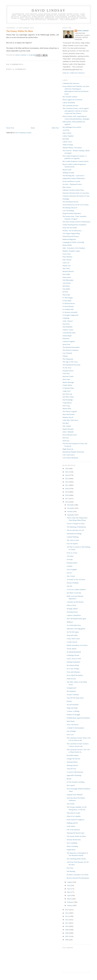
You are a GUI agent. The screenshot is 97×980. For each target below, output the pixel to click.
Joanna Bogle (67, 336)
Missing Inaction (72, 765)
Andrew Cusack (68, 330)
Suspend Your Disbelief (75, 795)
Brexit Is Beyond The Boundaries (78, 878)
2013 (67, 916)
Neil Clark (66, 268)
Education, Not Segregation (76, 629)
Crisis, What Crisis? (73, 639)
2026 (67, 469)
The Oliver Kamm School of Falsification (76, 222)
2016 (67, 502)
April (69, 895)
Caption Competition (74, 615)
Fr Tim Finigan (68, 298)
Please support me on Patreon (72, 100)
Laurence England (69, 341)
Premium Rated (72, 563)
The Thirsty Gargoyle (70, 411)
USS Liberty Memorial (70, 458)
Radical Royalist (68, 429)
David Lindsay (49, 10)
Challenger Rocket (73, 655)
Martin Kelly (67, 408)
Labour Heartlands (69, 103)
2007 (67, 936)
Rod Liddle (66, 274)
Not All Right (71, 731)
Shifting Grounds (68, 173)
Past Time (70, 868)
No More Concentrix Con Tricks (77, 875)
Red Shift (66, 139)
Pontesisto (66, 338)
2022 (67, 482)
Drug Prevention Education (72, 213)
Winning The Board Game (76, 833)
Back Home (71, 721)
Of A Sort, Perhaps (73, 669)
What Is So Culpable (74, 816)
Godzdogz (66, 318)
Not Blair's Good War (74, 593)
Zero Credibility (72, 843)
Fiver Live (70, 735)
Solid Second (71, 679)
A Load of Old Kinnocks (75, 772)
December (71, 505)
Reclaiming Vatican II (70, 208)
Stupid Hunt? (71, 850)
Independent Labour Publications (74, 178)
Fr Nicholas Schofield (70, 312)
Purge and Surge (72, 708)
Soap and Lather (72, 635)
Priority (69, 701)
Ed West (65, 292)
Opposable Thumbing (74, 775)
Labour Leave (67, 142)
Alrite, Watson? (68, 321)
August (70, 882)
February (70, 902)
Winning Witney (72, 762)
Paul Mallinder (68, 327)
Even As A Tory (72, 553)
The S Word (71, 576)
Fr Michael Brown (69, 303)
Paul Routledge (68, 400)
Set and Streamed (72, 705)
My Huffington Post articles (72, 127)
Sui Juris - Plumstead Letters (72, 184)
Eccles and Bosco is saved (71, 181)
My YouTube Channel (70, 97)
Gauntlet (70, 566)
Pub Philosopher (68, 280)
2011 (67, 923)
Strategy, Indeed (72, 609)
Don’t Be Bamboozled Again (76, 619)
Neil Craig (66, 406)
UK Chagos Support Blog (71, 233)
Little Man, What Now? (71, 420)
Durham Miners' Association (72, 148)
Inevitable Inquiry (73, 755)
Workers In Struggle (73, 715)
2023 (67, 479)
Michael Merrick (68, 271)
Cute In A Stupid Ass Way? (76, 524)
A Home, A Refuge (73, 711)
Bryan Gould (67, 170)
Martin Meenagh (68, 382)
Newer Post (10, 128)
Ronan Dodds (67, 245)
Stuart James (67, 277)
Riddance (70, 622)
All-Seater (70, 556)
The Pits (69, 586)
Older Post (55, 128)
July (69, 885)
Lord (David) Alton (69, 333)
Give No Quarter (72, 544)
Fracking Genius (72, 612)
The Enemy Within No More (76, 836)
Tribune (65, 356)
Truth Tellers (71, 826)
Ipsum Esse (66, 344)
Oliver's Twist (71, 605)
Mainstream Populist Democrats (73, 452)
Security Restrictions (74, 840)
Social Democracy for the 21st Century (76, 205)
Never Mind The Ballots (75, 675)
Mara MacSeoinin (69, 414)
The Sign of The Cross (70, 362)
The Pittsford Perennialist (71, 347)
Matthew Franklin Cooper (71, 251)
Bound (69, 779)
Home (33, 128)
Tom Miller (66, 289)
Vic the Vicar (67, 368)
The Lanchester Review (70, 106)
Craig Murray (67, 403)
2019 (67, 492)
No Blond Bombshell (74, 652)
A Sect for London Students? (76, 589)
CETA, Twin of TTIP (74, 659)
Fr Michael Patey (68, 388)
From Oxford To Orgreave (75, 820)
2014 (67, 913)
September (71, 515)
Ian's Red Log (67, 394)
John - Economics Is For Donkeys (74, 248)
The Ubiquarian (68, 359)
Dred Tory (66, 441)
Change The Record (73, 759)
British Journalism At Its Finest (77, 645)
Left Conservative (69, 455)
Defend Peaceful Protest (71, 236)
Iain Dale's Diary (68, 397)
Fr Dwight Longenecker (71, 315)
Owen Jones (67, 254)
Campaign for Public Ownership (73, 242)
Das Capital (71, 785)
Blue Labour (67, 187)
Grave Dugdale (72, 569)
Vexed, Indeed (71, 649)
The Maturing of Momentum (76, 527)
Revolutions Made (73, 665)
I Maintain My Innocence (71, 83)
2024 (67, 475)
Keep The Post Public (70, 228)
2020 (67, 489)
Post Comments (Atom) (23, 133)
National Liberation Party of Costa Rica (76, 193)
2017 (67, 499)
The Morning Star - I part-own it (73, 176)
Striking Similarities (73, 662)
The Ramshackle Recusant (71, 365)
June (69, 889)
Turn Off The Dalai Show (75, 698)
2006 (67, 940)
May (69, 892)
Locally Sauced (72, 642)
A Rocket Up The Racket (75, 602)
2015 (67, 910)
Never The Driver (73, 725)
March (70, 899)
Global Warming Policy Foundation (74, 225)
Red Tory (66, 438)
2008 (67, 933)
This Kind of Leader (73, 813)
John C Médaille (68, 432)
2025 (67, 472)
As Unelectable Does (74, 625)
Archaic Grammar (73, 695)
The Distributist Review (71, 202)
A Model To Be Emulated (75, 728)
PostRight (66, 199)
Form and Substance (73, 672)
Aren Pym (66, 130)
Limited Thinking (73, 537)
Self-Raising (71, 871)
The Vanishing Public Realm (76, 859)
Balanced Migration (69, 239)
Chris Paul (66, 373)
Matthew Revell (68, 417)
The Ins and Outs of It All (75, 530)
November (71, 508)
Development (71, 691)
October (70, 511)
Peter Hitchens (67, 257)
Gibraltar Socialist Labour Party (73, 190)
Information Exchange (74, 534)
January (70, 905)
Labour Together (68, 136)
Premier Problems (73, 583)
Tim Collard (67, 426)
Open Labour (67, 133)
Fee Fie (69, 573)
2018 (67, 495)
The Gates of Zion (73, 540)
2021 (67, 485)
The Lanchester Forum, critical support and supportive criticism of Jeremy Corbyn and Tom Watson (76, 111)
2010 (67, 926)
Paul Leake (66, 295)
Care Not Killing (68, 211)
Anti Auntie (71, 804)
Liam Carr (66, 263)
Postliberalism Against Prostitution (78, 718)
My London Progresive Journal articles (76, 161)
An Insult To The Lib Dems (76, 579)
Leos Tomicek (67, 353)
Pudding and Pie (72, 823)
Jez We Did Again (73, 632)
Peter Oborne (67, 260)
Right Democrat (68, 449)
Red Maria (66, 286)
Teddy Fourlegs (68, 145)
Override (70, 559)
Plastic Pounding (72, 846)
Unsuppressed (71, 688)
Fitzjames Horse (68, 371)
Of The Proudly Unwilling (75, 782)
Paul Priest (66, 324)
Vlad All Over (71, 769)
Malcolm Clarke (68, 376)
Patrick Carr (67, 266)
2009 (67, 930)
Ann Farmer (67, 283)
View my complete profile (74, 73)
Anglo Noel (66, 391)
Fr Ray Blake (67, 301)
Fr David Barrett (68, 306)
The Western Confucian (70, 350)
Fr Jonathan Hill (68, 309)
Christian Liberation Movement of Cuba (76, 196)
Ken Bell (66, 423)
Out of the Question (73, 830)
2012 (67, 920)
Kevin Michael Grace (70, 435)
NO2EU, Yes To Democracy (72, 231)
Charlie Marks (67, 385)
